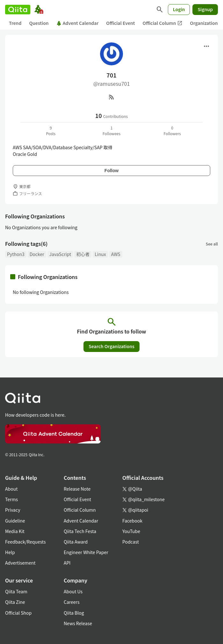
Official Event (120, 23)
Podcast (131, 542)
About (11, 489)
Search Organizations (111, 346)
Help (10, 552)
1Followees (111, 131)
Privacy (13, 510)
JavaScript (60, 254)
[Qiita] (18, 10)
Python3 (16, 254)
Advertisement (20, 563)
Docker (37, 254)
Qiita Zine (15, 602)
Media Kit (15, 531)
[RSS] (111, 97)
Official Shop (18, 613)
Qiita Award (76, 542)
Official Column (163, 23)
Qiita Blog (74, 613)
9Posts (51, 131)
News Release (78, 623)
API (67, 563)
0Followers (172, 131)
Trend (15, 23)
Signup (205, 9)
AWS (116, 254)
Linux (100, 254)
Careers (72, 602)
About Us (73, 591)
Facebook (132, 521)
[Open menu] (206, 46)
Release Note (77, 489)
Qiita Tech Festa (80, 531)
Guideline (15, 521)
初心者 (83, 254)
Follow (111, 171)
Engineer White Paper (86, 552)
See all (212, 244)
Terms (11, 499)
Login (179, 9)
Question (39, 23)
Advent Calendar (78, 23)
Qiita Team (16, 591)
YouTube (131, 531)
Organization (204, 23)
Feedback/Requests (25, 542)
